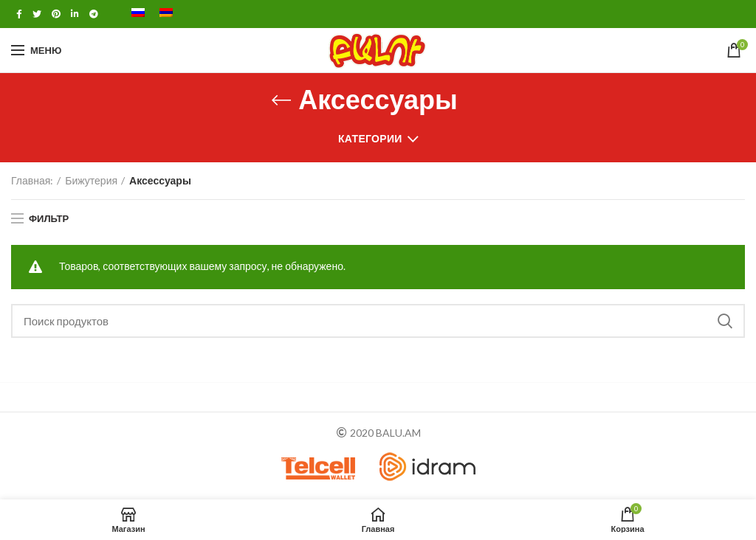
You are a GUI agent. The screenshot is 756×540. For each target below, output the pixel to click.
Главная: (32, 180)
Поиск (725, 321)
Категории (370, 138)
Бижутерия (91, 180)
